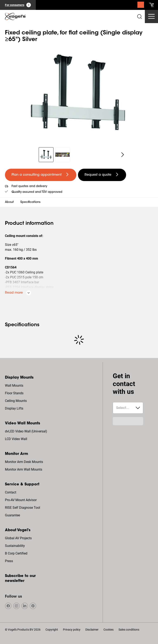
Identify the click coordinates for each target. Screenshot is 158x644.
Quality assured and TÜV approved (37, 192)
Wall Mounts (14, 386)
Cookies (109, 630)
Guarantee (12, 515)
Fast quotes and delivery (29, 186)
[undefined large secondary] (102, 175)
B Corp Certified (16, 553)
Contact (11, 492)
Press (9, 561)
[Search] (141, 6)
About (9, 202)
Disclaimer (92, 630)
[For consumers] (18, 5)
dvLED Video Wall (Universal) (26, 431)
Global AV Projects (18, 538)
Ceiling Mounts (16, 401)
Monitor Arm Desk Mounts (24, 462)
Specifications (30, 202)
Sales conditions (129, 630)
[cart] (151, 5)
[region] (79, 94)
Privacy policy (72, 630)
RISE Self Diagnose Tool (23, 508)
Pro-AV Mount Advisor (21, 500)
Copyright (52, 630)
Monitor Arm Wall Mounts (24, 469)
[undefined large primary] (41, 175)
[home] (15, 16)
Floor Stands (14, 393)
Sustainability (15, 546)
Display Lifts (14, 408)
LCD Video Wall (16, 439)
